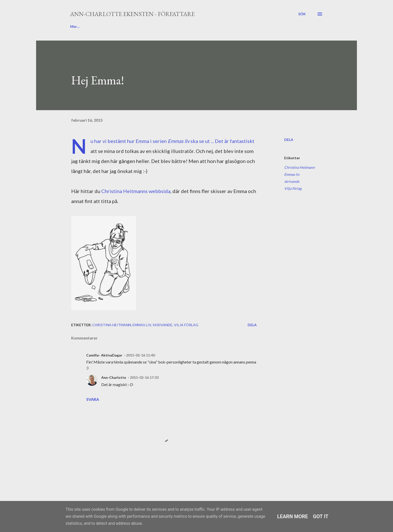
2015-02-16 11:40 (140, 355)
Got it (321, 516)
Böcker (127, 26)
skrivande (292, 181)
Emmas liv (292, 174)
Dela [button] (289, 140)
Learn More (293, 516)
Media (194, 26)
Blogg (75, 26)
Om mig (101, 26)
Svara (93, 399)
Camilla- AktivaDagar (104, 355)
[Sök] (302, 14)
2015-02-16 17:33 (144, 377)
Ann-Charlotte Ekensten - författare (132, 14)
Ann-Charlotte (114, 377)
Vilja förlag (293, 188)
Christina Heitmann (300, 167)
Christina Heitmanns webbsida (136, 191)
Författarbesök (161, 26)
